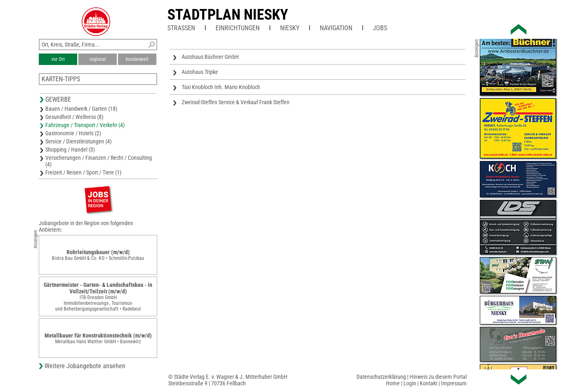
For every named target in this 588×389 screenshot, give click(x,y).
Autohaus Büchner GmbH (210, 57)
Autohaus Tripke (200, 72)
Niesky (290, 28)
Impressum (454, 383)
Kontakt (429, 383)
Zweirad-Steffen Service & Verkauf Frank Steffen (236, 102)
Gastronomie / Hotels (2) (73, 133)
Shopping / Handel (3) (70, 150)
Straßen (181, 28)
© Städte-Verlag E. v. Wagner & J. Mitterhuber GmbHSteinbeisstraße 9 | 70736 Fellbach (228, 380)
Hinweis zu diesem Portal (438, 377)
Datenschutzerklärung (381, 377)
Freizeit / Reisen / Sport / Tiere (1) (83, 172)
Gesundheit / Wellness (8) (74, 117)
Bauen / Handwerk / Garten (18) (81, 109)
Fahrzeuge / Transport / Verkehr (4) (85, 125)
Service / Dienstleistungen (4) (78, 141)
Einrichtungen (238, 28)
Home (393, 383)
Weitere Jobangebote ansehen (85, 366)
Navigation (336, 28)
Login (410, 383)
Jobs (380, 28)
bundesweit (137, 59)
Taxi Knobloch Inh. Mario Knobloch (221, 87)
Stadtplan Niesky (228, 15)
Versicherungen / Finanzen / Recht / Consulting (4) (99, 161)
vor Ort (58, 59)
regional (98, 59)
